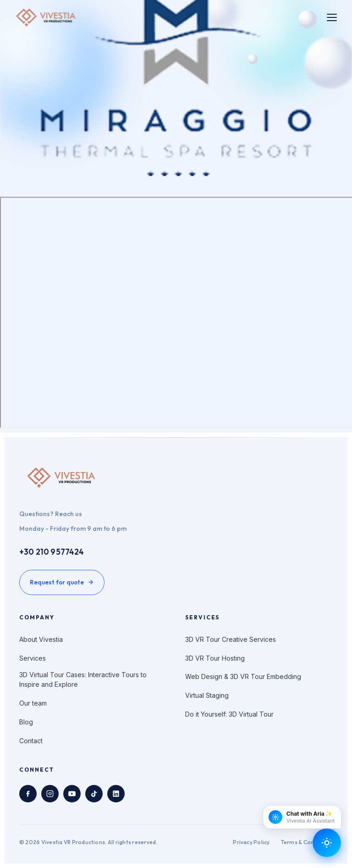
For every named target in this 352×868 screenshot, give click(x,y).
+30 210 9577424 (52, 552)
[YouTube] (72, 794)
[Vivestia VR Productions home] (46, 17)
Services (33, 658)
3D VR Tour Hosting (215, 658)
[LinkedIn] (116, 794)
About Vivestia (41, 639)
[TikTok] (94, 794)
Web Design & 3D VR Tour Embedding (243, 676)
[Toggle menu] (332, 17)
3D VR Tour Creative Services (231, 639)
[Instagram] (50, 794)
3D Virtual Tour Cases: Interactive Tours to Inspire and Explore (83, 679)
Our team (33, 703)
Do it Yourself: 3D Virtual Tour (229, 714)
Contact (31, 741)
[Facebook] (28, 794)
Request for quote (62, 582)
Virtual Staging (207, 695)
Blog (26, 722)
